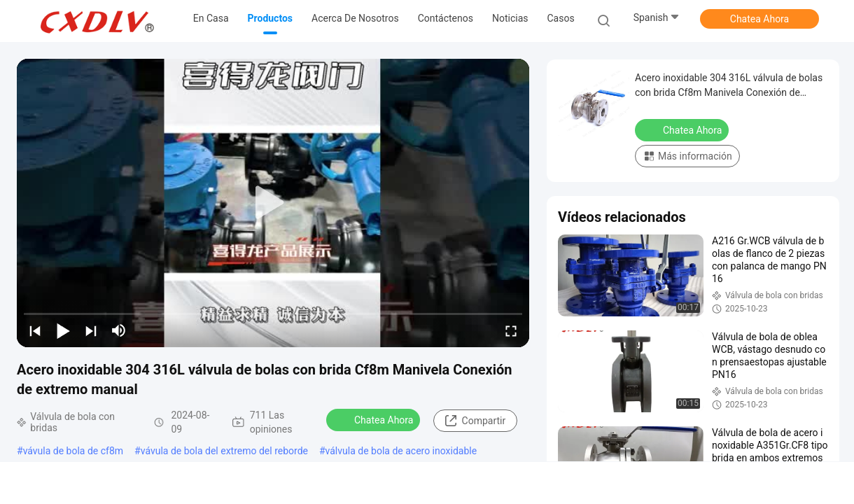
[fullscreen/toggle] (511, 330)
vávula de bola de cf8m (73, 451)
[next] (91, 330)
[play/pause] (63, 330)
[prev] (35, 330)
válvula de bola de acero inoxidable (401, 451)
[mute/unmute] (119, 330)
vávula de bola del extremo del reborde (224, 451)
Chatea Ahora (759, 19)
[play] (273, 203)
